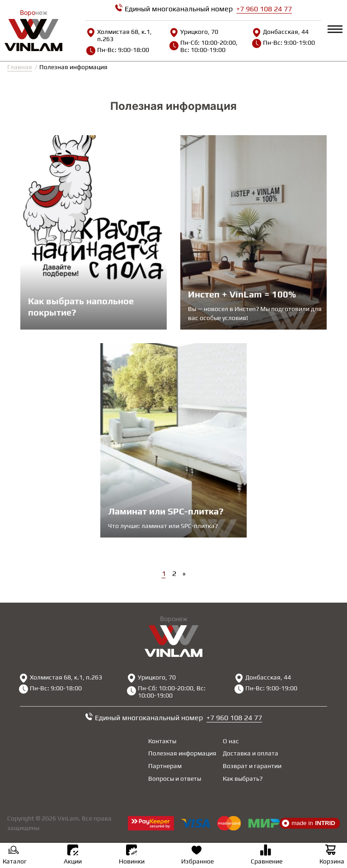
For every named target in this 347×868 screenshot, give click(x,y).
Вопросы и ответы (175, 778)
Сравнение (267, 856)
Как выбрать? (243, 778)
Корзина (332, 856)
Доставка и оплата (251, 753)
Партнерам (165, 766)
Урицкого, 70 (194, 32)
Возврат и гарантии (252, 766)
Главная (20, 67)
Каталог (15, 856)
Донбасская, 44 (280, 32)
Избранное (197, 856)
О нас (231, 741)
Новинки (132, 855)
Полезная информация (182, 753)
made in (309, 823)
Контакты (162, 741)
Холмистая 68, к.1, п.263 (119, 35)
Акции (73, 855)
